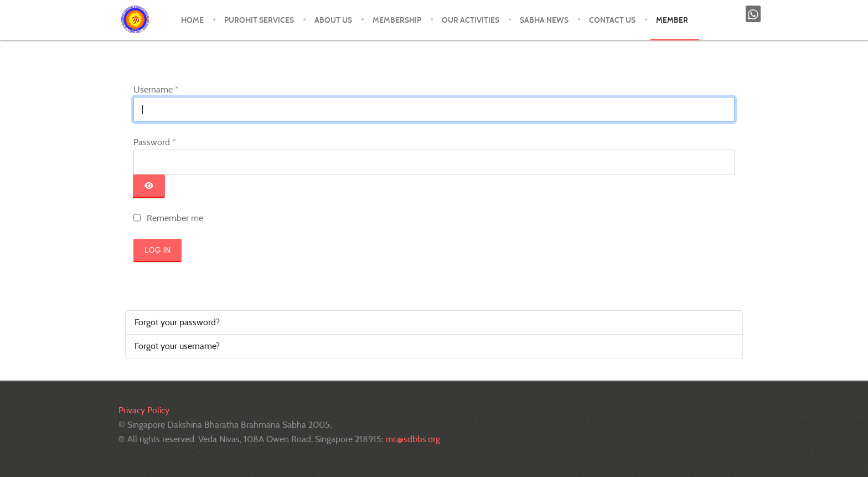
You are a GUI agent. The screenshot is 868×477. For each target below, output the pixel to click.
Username (156, 89)
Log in (157, 250)
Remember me (175, 218)
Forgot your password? (177, 322)
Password (155, 142)
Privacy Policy (144, 410)
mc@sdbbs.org (413, 439)
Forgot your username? (177, 346)
